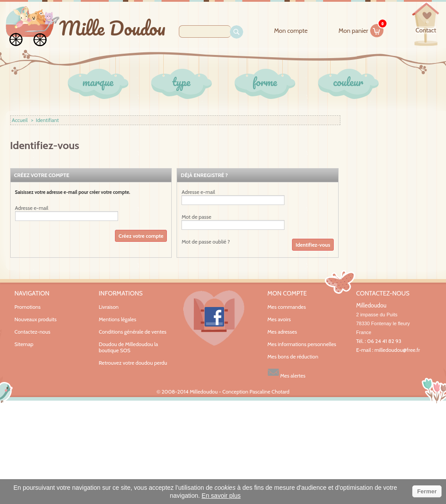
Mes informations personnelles (302, 344)
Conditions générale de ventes (133, 332)
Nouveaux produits (36, 319)
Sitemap (24, 344)
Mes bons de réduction (293, 357)
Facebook (214, 318)
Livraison (109, 307)
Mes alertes (287, 372)
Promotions (28, 307)
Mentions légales (118, 319)
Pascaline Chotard (269, 392)
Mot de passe (196, 217)
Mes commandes (287, 307)
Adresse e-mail (32, 208)
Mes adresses (282, 332)
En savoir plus (221, 496)
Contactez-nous (33, 332)
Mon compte (291, 31)
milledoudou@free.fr (397, 350)
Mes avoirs (279, 319)
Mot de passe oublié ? (206, 242)
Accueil (20, 120)
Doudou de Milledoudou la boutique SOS (129, 347)
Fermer (427, 491)
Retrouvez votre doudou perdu (133, 363)
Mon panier (361, 29)
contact (426, 30)
